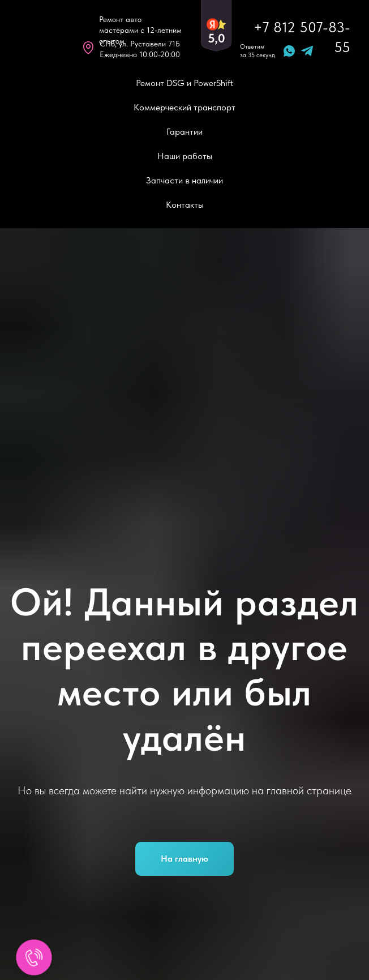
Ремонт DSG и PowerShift (184, 83)
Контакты (185, 205)
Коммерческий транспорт (184, 107)
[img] (40, 37)
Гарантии (184, 132)
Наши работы (185, 156)
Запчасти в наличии (184, 180)
